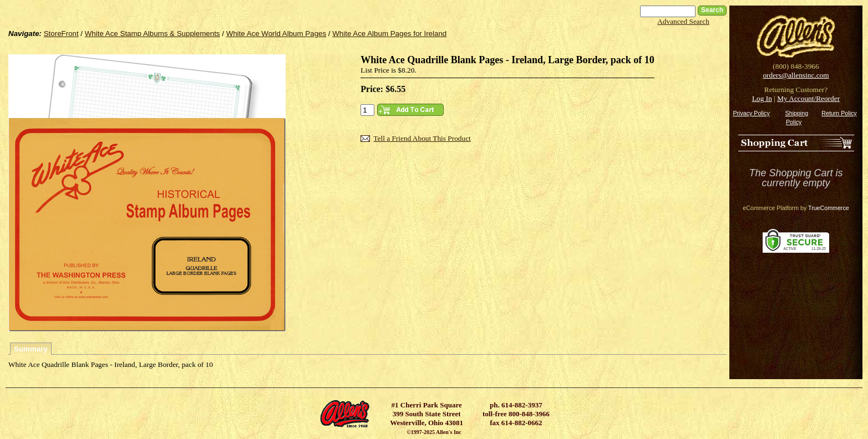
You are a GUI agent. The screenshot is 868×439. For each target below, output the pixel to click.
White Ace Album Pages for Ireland (389, 34)
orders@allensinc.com (796, 75)
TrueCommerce (829, 208)
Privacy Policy (751, 113)
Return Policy (839, 113)
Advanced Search (683, 21)
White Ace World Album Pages (276, 34)
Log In (762, 98)
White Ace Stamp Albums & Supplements (153, 34)
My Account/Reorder (808, 98)
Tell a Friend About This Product (422, 138)
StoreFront (61, 34)
